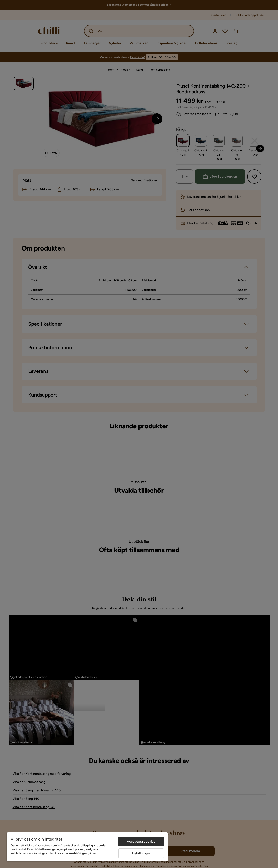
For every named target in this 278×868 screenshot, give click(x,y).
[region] (87, 847)
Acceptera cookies (141, 841)
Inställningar (141, 853)
